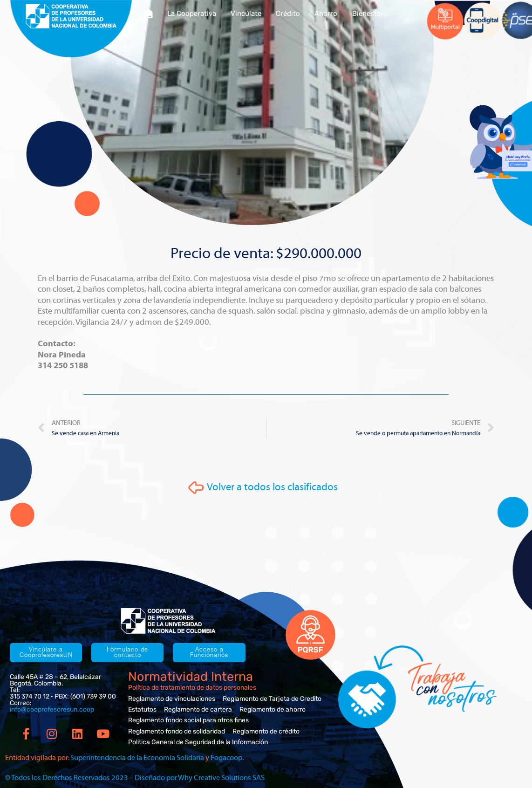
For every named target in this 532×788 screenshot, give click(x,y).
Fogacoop (226, 758)
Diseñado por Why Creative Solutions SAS (200, 778)
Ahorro (326, 14)
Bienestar (368, 14)
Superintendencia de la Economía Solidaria (137, 758)
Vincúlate (246, 14)
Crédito (288, 14)
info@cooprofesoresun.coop (52, 709)
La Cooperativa (192, 14)
